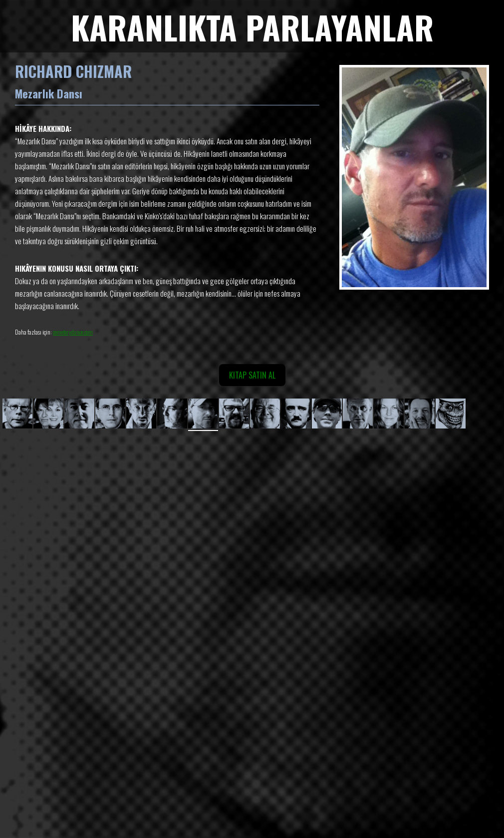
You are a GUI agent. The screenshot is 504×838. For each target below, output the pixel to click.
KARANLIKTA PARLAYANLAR (252, 27)
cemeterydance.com (73, 332)
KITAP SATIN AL (252, 375)
